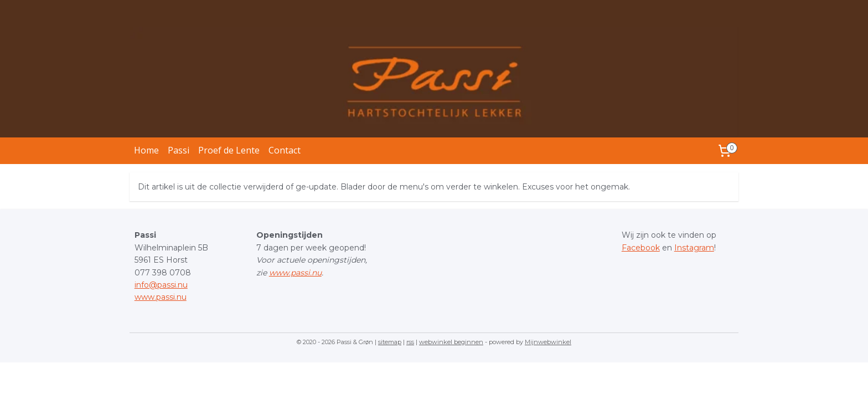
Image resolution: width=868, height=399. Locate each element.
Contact (285, 150)
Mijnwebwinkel (548, 342)
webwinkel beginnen (451, 342)
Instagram (694, 248)
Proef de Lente (229, 150)
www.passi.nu (161, 297)
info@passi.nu (161, 285)
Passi (179, 150)
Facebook (641, 248)
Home (146, 150)
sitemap (390, 342)
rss (410, 342)
